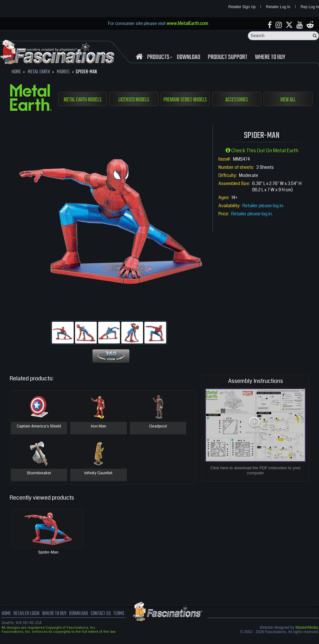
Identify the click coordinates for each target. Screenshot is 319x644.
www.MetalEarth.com (187, 23)
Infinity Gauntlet (98, 474)
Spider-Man (48, 553)
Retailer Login (26, 614)
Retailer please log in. (263, 206)
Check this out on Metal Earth (262, 151)
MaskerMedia (307, 628)
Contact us (101, 614)
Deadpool (158, 427)
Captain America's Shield (39, 427)
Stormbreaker (39, 474)
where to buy (54, 614)
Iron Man (99, 427)
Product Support (228, 57)
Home (6, 614)
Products (159, 57)
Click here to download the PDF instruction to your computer (255, 470)
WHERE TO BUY (270, 57)
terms (119, 614)
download (189, 57)
